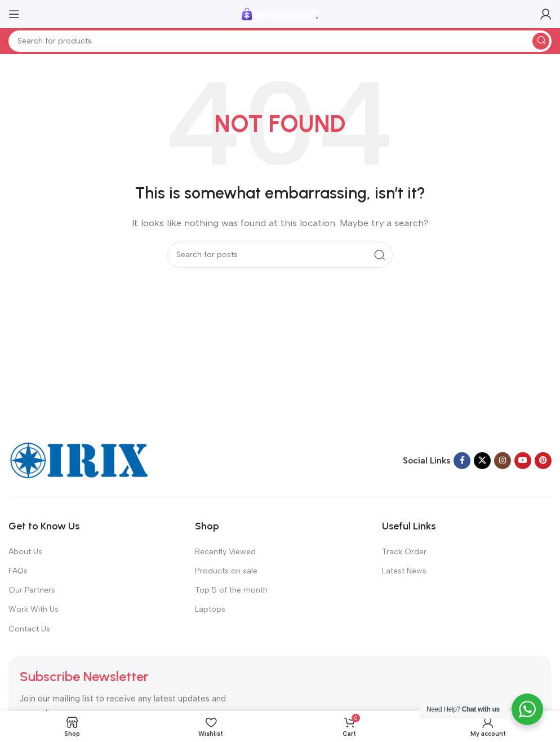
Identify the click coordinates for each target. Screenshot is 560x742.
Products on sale (226, 571)
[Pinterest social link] (543, 461)
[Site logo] (280, 14)
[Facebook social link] (462, 461)
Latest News (404, 571)
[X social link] (482, 461)
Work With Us (34, 609)
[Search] (280, 41)
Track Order (404, 552)
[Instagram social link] (503, 461)
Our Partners (32, 590)
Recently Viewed (225, 552)
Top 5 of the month (231, 590)
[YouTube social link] (523, 461)
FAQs (18, 571)
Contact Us (29, 629)
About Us (25, 552)
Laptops (210, 609)
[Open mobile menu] (14, 14)
